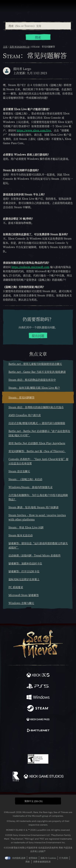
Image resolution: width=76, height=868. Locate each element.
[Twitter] (19, 743)
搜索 (38, 37)
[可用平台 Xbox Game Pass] (38, 720)
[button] (38, 801)
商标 (28, 862)
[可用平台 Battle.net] (38, 731)
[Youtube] (38, 743)
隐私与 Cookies (48, 858)
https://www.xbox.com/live (34, 130)
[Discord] (49, 743)
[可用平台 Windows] (38, 698)
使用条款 (33, 858)
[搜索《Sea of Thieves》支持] (38, 26)
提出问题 (38, 336)
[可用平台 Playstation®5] (38, 687)
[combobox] (38, 26)
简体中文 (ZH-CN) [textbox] (34, 801)
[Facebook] (12, 743)
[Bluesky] (64, 744)
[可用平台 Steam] (38, 709)
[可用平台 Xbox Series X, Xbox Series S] (38, 676)
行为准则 (64, 858)
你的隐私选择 (19, 858)
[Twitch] (27, 743)
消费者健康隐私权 (42, 862)
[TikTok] (56, 744)
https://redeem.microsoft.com (30, 267)
